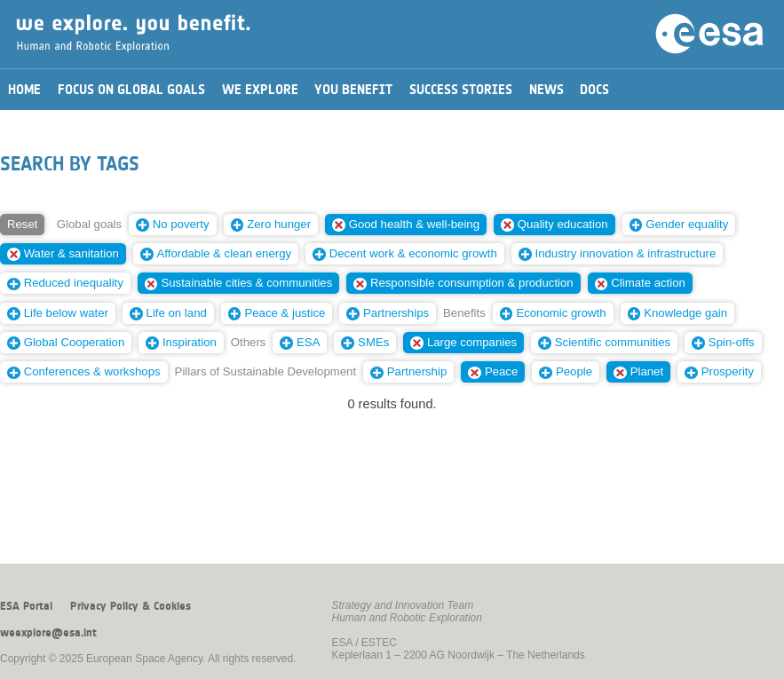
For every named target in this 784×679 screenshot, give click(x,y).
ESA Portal (26, 606)
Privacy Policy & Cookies (131, 606)
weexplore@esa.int (48, 633)
